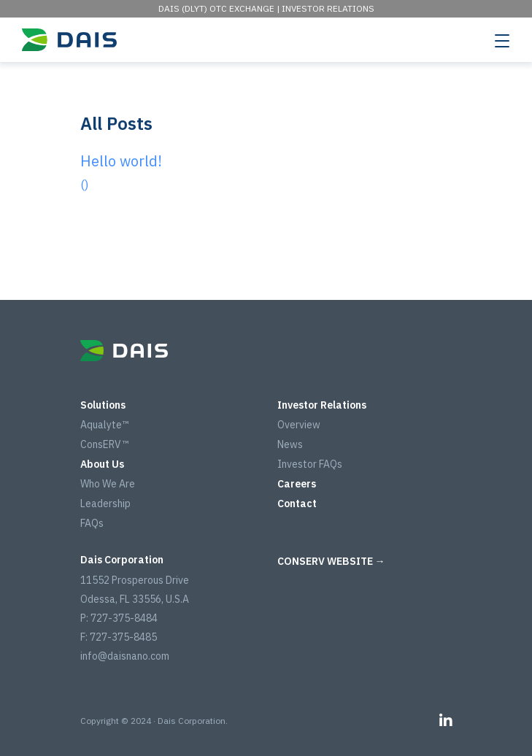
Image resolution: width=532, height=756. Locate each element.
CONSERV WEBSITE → (331, 561)
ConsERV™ (104, 444)
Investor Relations (328, 8)
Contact (297, 504)
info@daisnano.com (125, 656)
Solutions (103, 405)
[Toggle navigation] (502, 40)
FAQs (92, 523)
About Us (102, 464)
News (290, 444)
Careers (297, 484)
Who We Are (108, 484)
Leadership (105, 504)
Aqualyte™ (104, 425)
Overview (299, 425)
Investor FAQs (310, 464)
